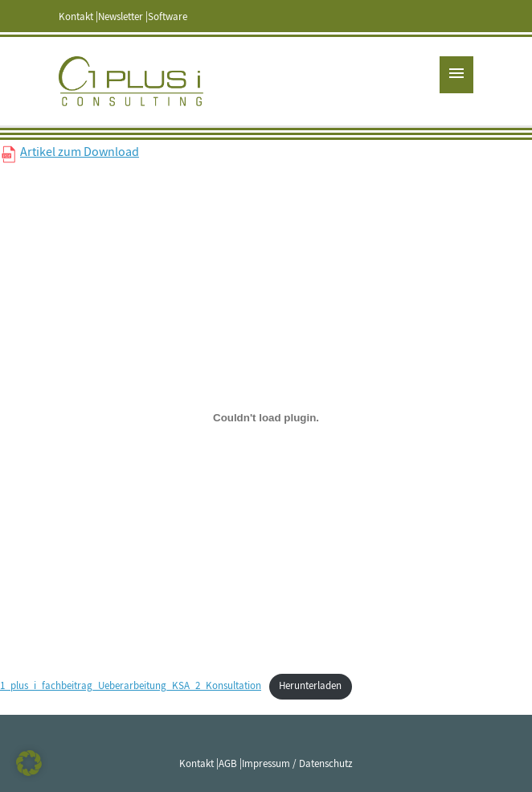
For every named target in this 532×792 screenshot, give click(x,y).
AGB (228, 764)
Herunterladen (310, 686)
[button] (29, 763)
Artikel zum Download (80, 152)
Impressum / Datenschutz (297, 764)
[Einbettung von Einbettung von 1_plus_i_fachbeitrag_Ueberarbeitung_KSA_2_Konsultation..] (266, 417)
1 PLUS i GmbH (131, 81)
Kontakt (76, 17)
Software (168, 17)
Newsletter (121, 17)
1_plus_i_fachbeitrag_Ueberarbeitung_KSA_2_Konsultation (131, 686)
